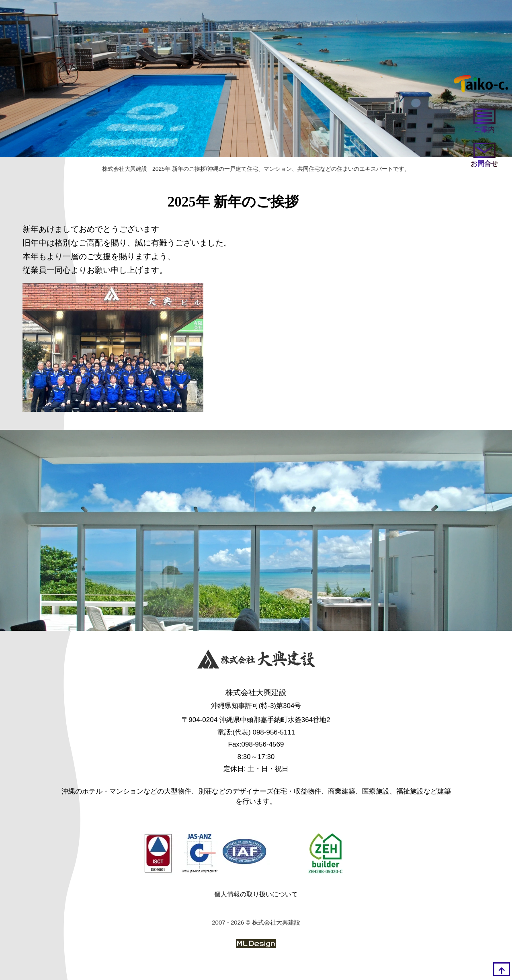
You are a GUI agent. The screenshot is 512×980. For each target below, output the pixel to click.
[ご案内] (484, 122)
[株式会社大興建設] (256, 661)
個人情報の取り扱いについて (256, 894)
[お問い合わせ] (484, 156)
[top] (502, 969)
